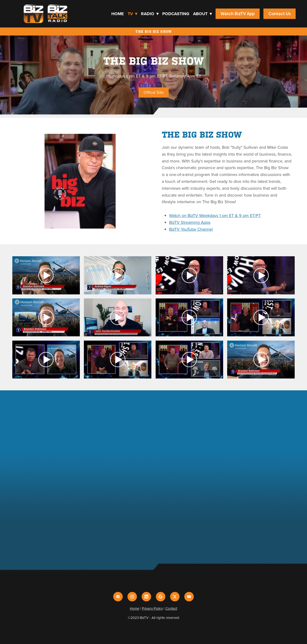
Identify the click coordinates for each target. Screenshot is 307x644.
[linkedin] (146, 597)
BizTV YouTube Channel (191, 229)
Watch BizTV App (238, 14)
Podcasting (176, 14)
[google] (161, 597)
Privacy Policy (152, 608)
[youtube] (189, 597)
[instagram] (132, 597)
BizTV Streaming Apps (190, 222)
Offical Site (154, 92)
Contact (171, 608)
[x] (175, 597)
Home (118, 14)
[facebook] (118, 597)
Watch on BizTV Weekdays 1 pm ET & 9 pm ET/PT (215, 215)
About (202, 14)
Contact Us (280, 14)
